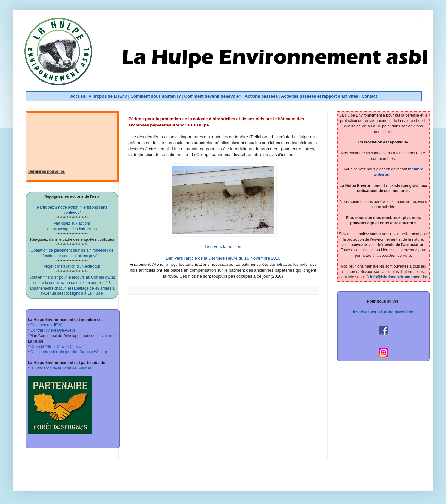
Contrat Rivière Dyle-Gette (53, 330)
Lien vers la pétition (223, 246)
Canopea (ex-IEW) (46, 325)
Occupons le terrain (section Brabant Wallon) (68, 352)
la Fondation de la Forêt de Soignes (60, 368)
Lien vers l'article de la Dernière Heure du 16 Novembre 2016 (223, 258)
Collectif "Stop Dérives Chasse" (57, 347)
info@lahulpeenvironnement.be (399, 277)
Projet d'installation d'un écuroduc (72, 266)
